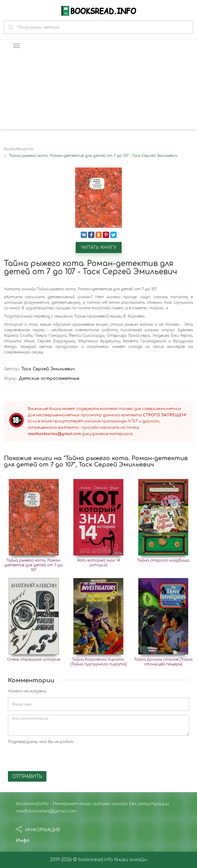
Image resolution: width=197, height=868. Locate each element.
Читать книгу (99, 248)
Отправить (27, 776)
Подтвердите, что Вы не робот (41, 742)
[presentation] (48, 757)
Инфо (23, 840)
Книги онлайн (131, 860)
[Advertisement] (98, 90)
